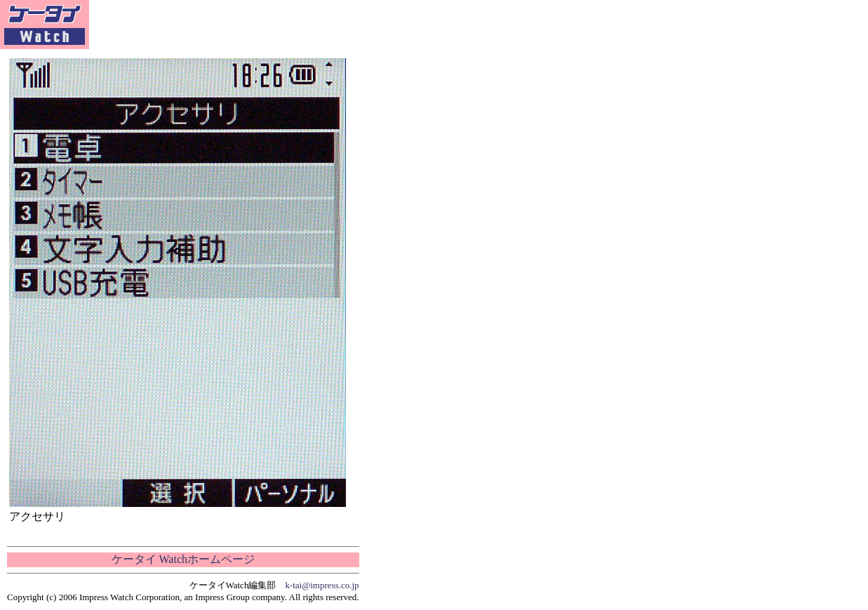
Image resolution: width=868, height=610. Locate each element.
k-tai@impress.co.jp (322, 585)
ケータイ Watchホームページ (183, 559)
